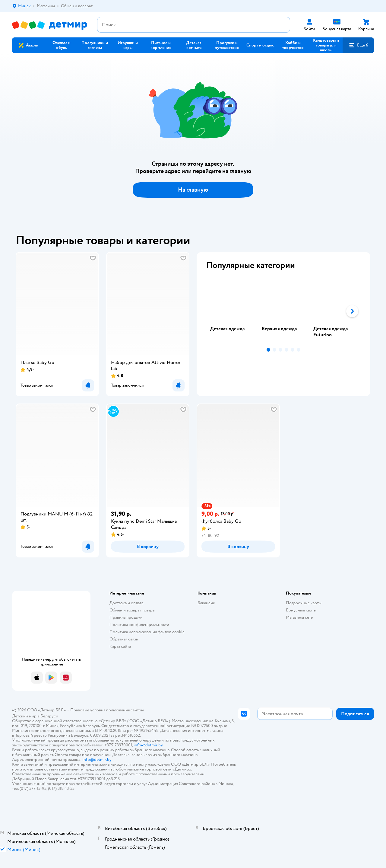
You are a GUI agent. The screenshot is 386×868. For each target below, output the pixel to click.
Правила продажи (126, 617)
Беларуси (49, 716)
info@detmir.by (148, 745)
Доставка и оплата (126, 603)
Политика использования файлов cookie (147, 632)
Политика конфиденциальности (139, 625)
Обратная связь (124, 639)
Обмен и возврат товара (132, 610)
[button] (358, 45)
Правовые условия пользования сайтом (107, 710)
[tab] (232, 311)
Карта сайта (120, 646)
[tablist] (283, 311)
